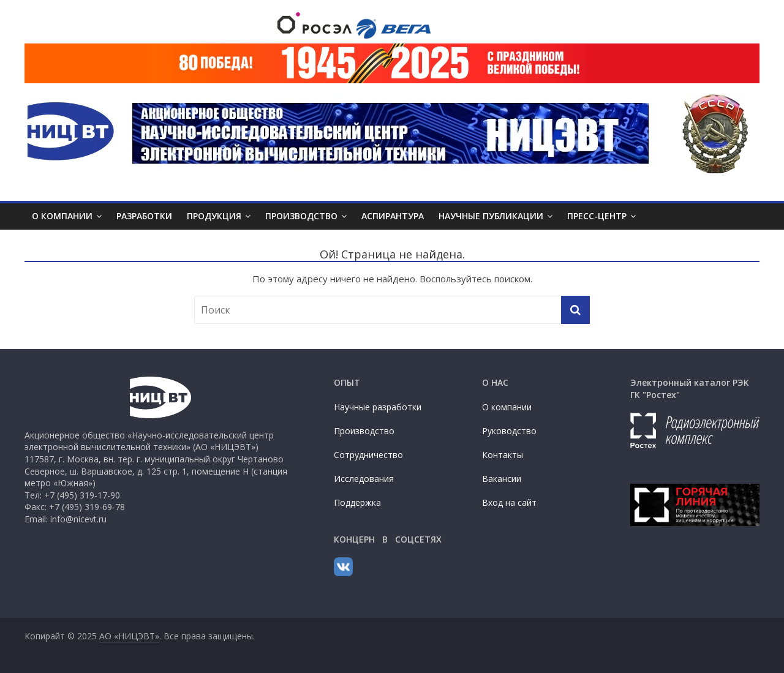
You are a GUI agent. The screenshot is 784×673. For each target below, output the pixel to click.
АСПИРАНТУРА (393, 216)
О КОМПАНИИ (62, 216)
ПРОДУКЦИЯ (214, 216)
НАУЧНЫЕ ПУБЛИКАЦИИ (491, 216)
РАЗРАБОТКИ (144, 216)
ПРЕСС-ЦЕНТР (597, 216)
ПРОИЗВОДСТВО (301, 216)
